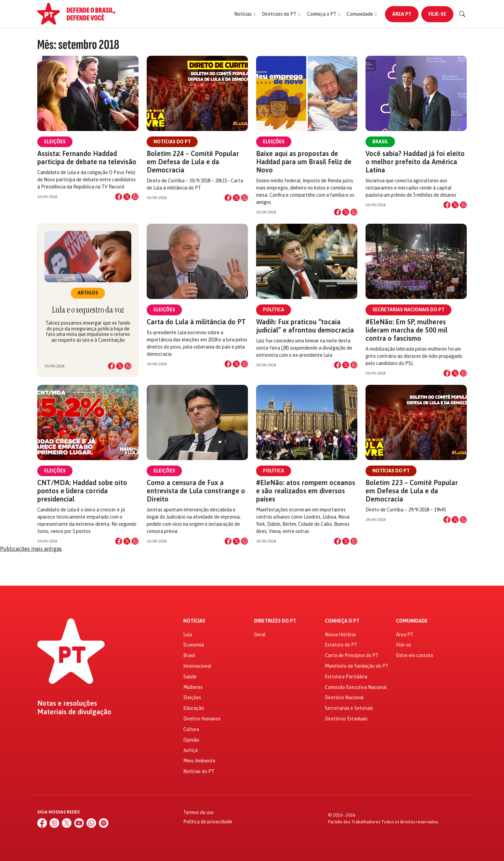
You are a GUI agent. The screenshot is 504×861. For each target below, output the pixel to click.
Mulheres (193, 687)
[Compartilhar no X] (127, 197)
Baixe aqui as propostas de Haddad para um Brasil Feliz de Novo (304, 162)
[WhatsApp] (91, 823)
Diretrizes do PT (275, 621)
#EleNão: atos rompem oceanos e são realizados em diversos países (306, 491)
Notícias (194, 621)
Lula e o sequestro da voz (88, 310)
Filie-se (437, 14)
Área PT (402, 14)
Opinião (191, 740)
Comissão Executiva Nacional (356, 687)
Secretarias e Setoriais (349, 708)
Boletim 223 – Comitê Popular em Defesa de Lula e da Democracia (412, 491)
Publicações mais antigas (31, 549)
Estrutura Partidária (346, 677)
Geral (260, 635)
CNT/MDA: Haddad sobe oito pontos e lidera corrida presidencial (82, 491)
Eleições (55, 142)
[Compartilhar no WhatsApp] (135, 197)
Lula (188, 635)
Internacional (197, 666)
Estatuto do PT (341, 645)
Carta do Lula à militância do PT (196, 322)
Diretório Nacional (344, 697)
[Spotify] (104, 823)
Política (274, 310)
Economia (194, 645)
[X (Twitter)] (67, 823)
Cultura (191, 729)
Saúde (190, 677)
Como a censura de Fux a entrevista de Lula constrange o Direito (196, 491)
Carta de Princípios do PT (352, 655)
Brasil (380, 142)
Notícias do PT (172, 142)
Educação (194, 708)
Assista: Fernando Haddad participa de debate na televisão (87, 158)
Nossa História (340, 635)
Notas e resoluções (67, 703)
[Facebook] (42, 823)
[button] (245, 14)
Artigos (88, 293)
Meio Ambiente (199, 761)
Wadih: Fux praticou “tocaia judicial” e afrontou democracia (305, 326)
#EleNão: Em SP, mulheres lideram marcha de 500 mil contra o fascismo (407, 330)
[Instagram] (54, 823)
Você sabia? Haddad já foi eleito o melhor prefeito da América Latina (415, 162)
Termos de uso (198, 812)
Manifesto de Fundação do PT (357, 666)
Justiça (190, 750)
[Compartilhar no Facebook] (119, 197)
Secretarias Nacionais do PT (408, 310)
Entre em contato (415, 655)
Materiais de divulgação (74, 712)
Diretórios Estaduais (346, 719)
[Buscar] (462, 14)
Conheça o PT (342, 621)
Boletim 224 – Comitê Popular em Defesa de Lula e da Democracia (193, 162)
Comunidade (412, 621)
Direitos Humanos (202, 719)
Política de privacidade (208, 822)
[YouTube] (79, 823)
